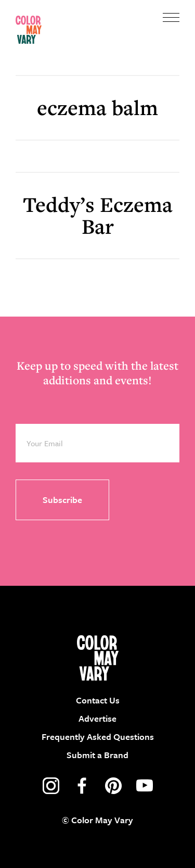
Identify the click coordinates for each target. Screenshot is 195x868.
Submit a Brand (97, 755)
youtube (145, 786)
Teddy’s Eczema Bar (98, 215)
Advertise (97, 718)
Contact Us (98, 700)
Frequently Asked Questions (98, 737)
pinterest (113, 786)
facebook (82, 786)
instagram (51, 786)
